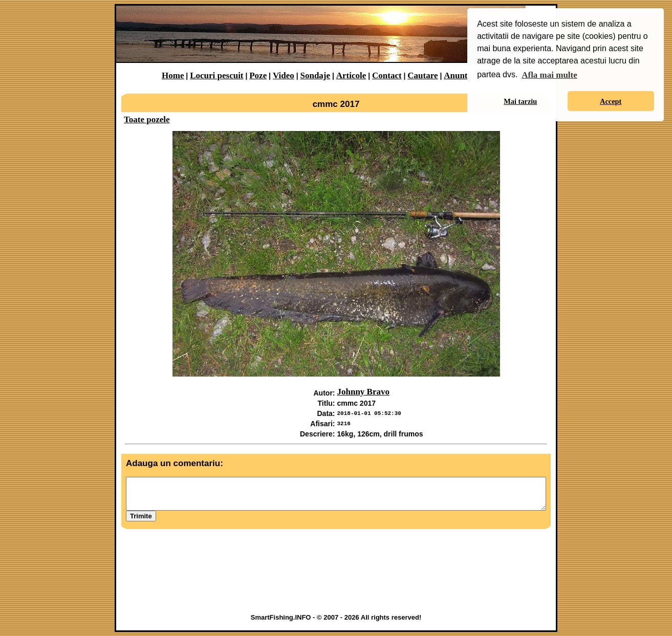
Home (173, 75)
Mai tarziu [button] (520, 101)
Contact (387, 75)
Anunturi (461, 75)
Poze (258, 75)
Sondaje (315, 75)
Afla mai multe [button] (549, 75)
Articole (351, 75)
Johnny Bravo (364, 392)
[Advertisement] (336, 582)
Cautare (422, 75)
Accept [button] (611, 101)
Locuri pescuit (216, 75)
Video (284, 75)
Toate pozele (147, 119)
